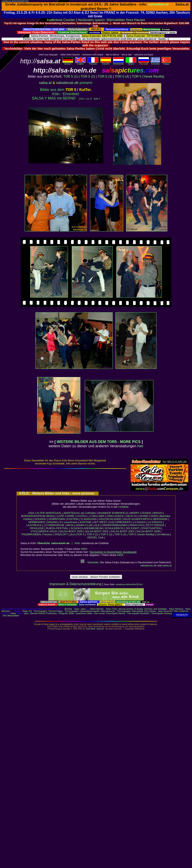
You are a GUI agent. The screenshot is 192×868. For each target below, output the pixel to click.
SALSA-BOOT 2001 (97, 531)
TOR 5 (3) (105, 76)
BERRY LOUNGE (141, 513)
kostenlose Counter (61, 20)
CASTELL (82, 516)
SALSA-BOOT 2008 (148, 531)
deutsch (68, 63)
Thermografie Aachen (116, 613)
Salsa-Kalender (97, 609)
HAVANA (52, 522)
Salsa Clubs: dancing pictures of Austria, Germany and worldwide (136, 609)
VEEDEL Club (95, 537)
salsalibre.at (158, 4)
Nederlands (118, 63)
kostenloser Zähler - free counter (91, 613)
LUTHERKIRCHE (54, 525)
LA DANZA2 (155, 522)
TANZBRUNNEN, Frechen (37, 534)
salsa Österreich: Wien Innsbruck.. (174, 611)
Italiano (131, 63)
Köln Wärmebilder (11, 616)
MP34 (70, 525)
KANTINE (85, 522)
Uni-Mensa (163, 534)
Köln (77, 543)
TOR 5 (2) (88, 76)
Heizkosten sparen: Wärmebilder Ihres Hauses (112, 20)
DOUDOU (40, 519)
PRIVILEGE (37, 528)
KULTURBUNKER (120, 522)
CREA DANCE (115, 516)
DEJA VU (132, 516)
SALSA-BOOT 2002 (122, 531)
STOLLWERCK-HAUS (44, 531)
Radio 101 (27, 611)
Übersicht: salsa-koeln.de (53, 543)
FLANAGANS (89, 519)
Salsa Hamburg (176, 609)
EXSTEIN (73, 519)
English (80, 63)
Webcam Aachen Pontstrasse (44, 613)
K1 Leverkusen (69, 522)
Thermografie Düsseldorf (138, 613)
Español (106, 63)
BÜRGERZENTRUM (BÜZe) (38, 516)
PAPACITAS (137, 525)
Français (93, 63)
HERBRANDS (37, 522)
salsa (83, 609)
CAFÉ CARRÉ (65, 516)
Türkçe (166, 63)
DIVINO (144, 516)
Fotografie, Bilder (66, 613)
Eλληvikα (155, 63)
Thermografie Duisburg (162, 613)
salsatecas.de (67, 83)
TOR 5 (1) (71, 76)
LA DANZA (139, 522)
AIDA (31, 513)
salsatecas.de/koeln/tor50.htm (15, 1)
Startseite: (90, 562)
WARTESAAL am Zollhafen (80, 513)
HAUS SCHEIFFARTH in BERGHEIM (145, 519)
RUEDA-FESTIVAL (57, 528)
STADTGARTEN (151, 528)
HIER (84, 549)
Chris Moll (90, 629)
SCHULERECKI (114, 528)
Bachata (68, 609)
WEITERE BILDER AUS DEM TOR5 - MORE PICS (99, 442)
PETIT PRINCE (155, 525)
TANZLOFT (61, 534)
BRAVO (158, 513)
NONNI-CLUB (84, 525)
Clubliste (123, 507)
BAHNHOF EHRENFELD (113, 513)
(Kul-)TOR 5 (77, 534)
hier (140, 446)
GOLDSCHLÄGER (110, 519)
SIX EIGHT (132, 528)
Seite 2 (97, 99)
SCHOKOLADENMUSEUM (87, 528)
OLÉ (97, 525)
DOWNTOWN (57, 519)
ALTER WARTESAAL (49, 513)
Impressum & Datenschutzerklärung (75, 584)
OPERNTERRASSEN (115, 525)
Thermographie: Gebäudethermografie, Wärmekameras (90, 611)
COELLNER (97, 516)
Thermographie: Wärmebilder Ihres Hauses (137, 611)
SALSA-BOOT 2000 (71, 531)
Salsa (77, 609)
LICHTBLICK (34, 525)
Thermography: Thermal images (48, 611)
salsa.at (45, 83)
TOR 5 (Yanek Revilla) (148, 76)
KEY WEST (100, 522)
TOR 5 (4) (122, 76)
